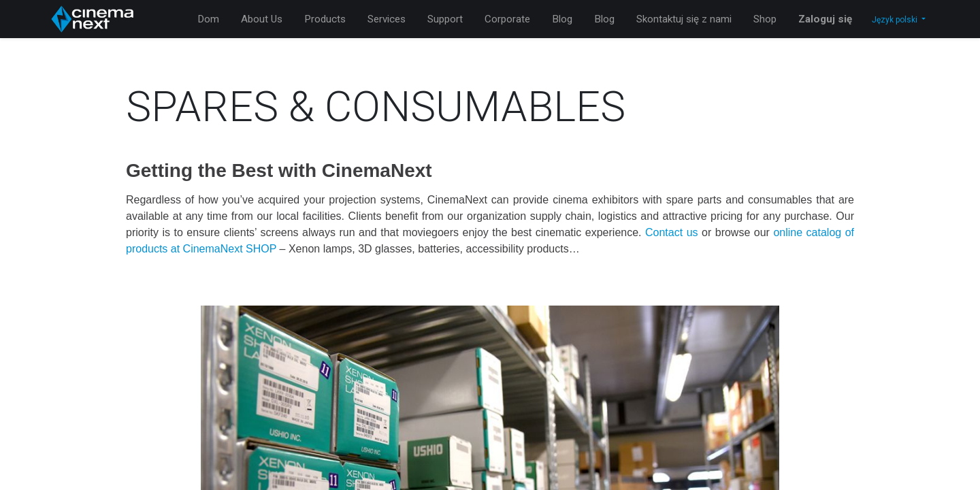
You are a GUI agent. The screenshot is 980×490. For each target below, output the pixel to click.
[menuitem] (208, 19)
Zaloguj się (825, 19)
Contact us (672, 232)
